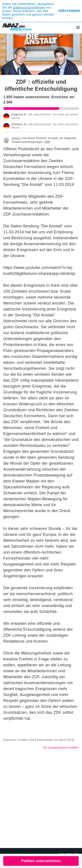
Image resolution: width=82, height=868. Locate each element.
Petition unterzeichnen (41, 861)
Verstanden (69, 11)
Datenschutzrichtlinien (29, 7)
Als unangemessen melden (61, 747)
